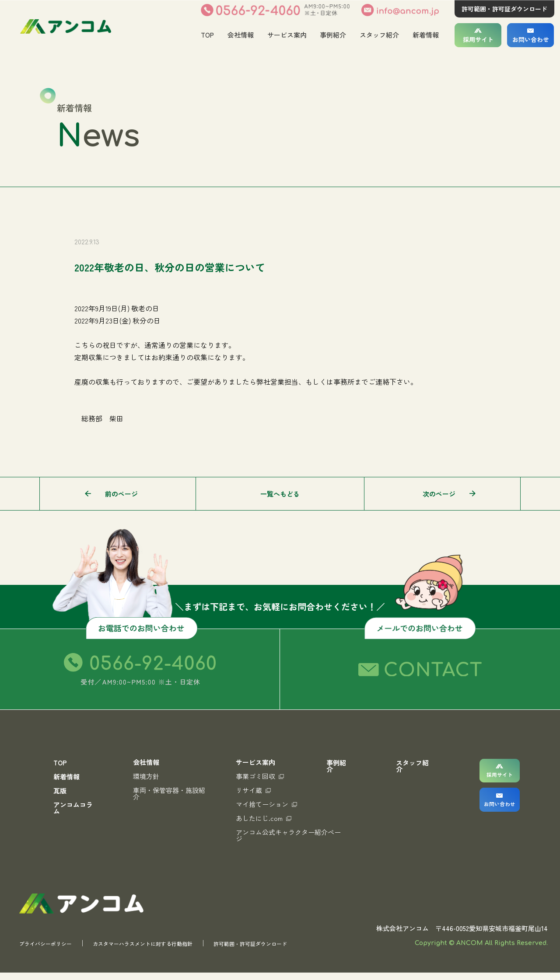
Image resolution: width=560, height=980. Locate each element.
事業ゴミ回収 (255, 776)
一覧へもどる (280, 494)
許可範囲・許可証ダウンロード (504, 9)
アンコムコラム (73, 808)
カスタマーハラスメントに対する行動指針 (168, 950)
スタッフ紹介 (379, 35)
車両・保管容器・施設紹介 (167, 793)
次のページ (439, 494)
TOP (207, 35)
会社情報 (240, 35)
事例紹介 (333, 35)
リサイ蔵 (248, 790)
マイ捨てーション (262, 804)
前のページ (121, 494)
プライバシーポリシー (52, 950)
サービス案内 (287, 35)
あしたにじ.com (259, 818)
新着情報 (426, 35)
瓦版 (60, 791)
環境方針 (144, 776)
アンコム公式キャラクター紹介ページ (280, 835)
